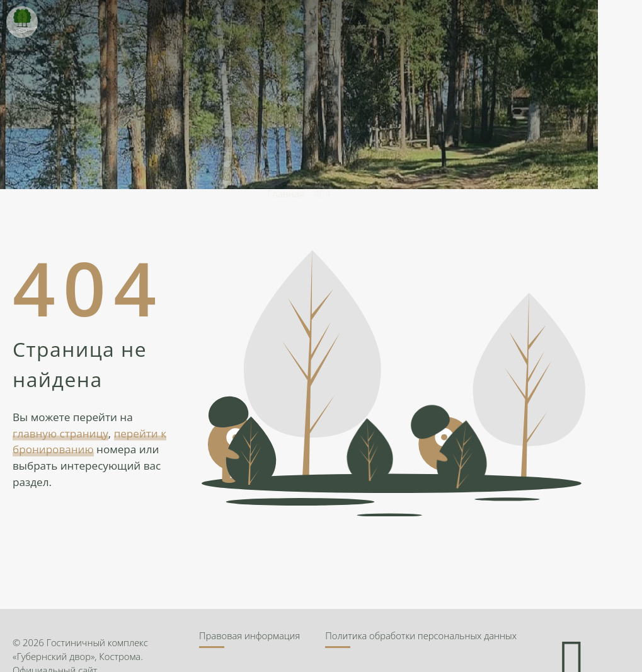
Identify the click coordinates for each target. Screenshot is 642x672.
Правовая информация (249, 635)
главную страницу (60, 433)
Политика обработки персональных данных (421, 635)
